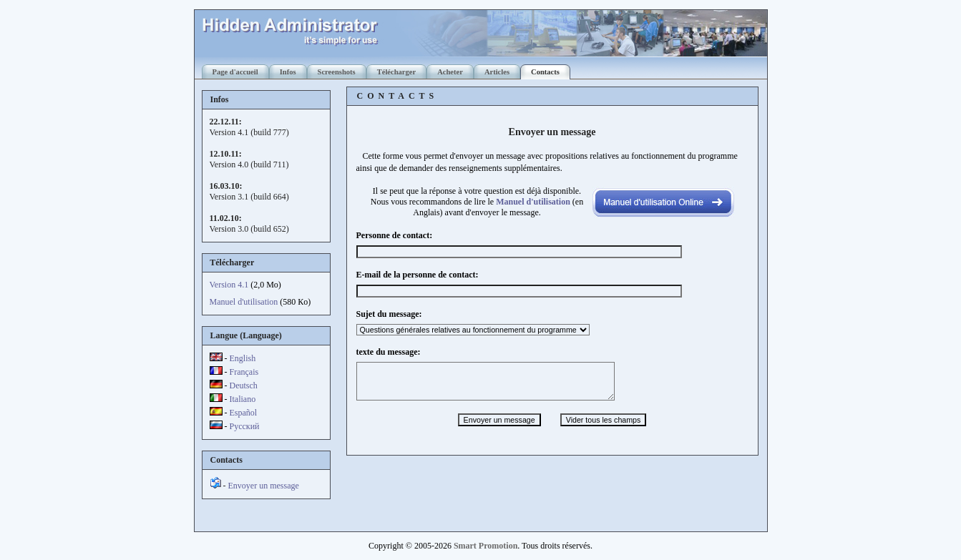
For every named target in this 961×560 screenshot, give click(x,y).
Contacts (545, 72)
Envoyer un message (264, 486)
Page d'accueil (235, 72)
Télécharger (396, 72)
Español (244, 413)
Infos (288, 72)
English (243, 358)
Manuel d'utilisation (244, 302)
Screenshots (337, 72)
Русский (245, 426)
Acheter (450, 72)
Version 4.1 (229, 285)
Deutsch (244, 385)
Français (244, 372)
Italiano (243, 399)
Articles (497, 72)
